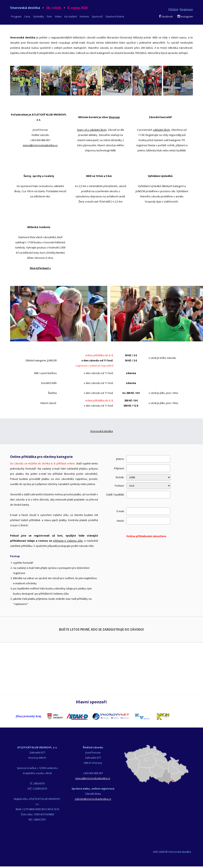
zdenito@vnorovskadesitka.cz (93, 799)
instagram (185, 16)
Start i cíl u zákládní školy (92, 130)
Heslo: (121, 521)
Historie (84, 16)
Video (58, 16)
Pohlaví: (120, 486)
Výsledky (39, 16)
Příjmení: (119, 468)
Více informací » (40, 268)
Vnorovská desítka (49, 8)
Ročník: (120, 477)
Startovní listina (115, 16)
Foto (49, 16)
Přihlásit (173, 9)
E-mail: (120, 511)
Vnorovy (114, 117)
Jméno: (120, 459)
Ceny (27, 16)
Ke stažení (71, 16)
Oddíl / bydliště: (115, 495)
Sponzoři (97, 16)
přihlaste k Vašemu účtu (68, 541)
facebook (166, 16)
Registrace (187, 9)
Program (16, 16)
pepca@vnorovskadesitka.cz (40, 145)
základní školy (162, 130)
